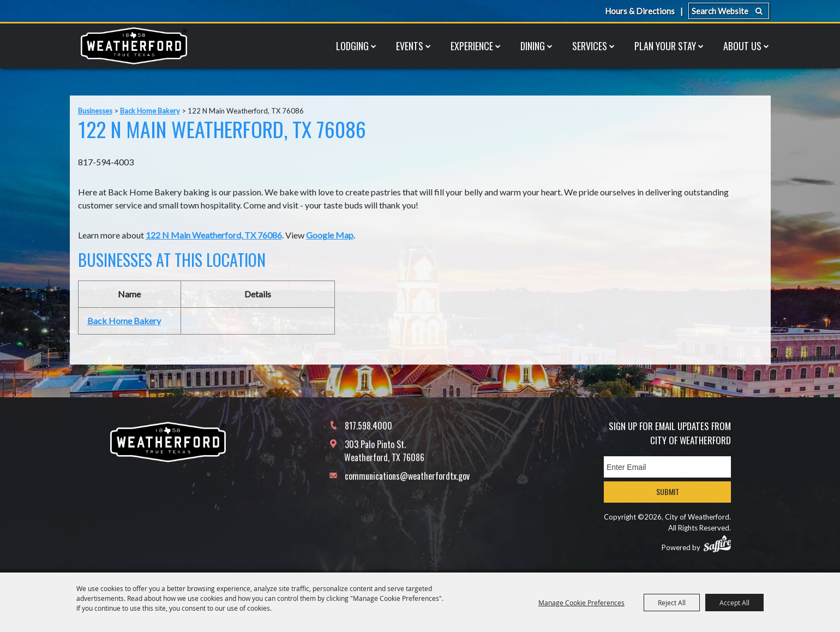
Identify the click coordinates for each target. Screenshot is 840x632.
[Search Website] (729, 11)
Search (759, 11)
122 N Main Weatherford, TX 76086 (214, 235)
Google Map (330, 235)
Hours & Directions (640, 11)
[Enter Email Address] (667, 467)
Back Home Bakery (150, 111)
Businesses (95, 111)
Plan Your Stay (665, 46)
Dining (533, 46)
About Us (742, 46)
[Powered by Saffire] (717, 544)
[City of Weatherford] (134, 46)
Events (410, 46)
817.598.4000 (368, 426)
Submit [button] (668, 491)
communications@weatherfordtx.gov (407, 476)
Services (590, 46)
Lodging (352, 46)
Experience (472, 46)
